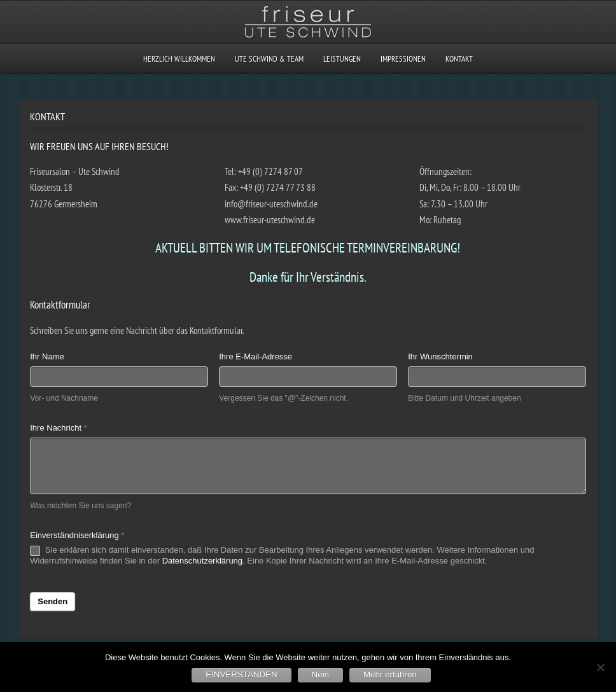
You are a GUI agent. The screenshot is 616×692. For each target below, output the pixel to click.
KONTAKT (459, 59)
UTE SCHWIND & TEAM (269, 59)
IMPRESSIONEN (403, 59)
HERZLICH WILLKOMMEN (179, 59)
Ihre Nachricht (59, 428)
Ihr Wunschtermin (440, 356)
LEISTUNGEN (342, 59)
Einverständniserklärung (77, 535)
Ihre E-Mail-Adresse (255, 356)
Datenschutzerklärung (202, 561)
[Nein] (600, 667)
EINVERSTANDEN (241, 675)
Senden (52, 601)
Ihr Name (47, 356)
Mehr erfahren (390, 675)
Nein (320, 675)
